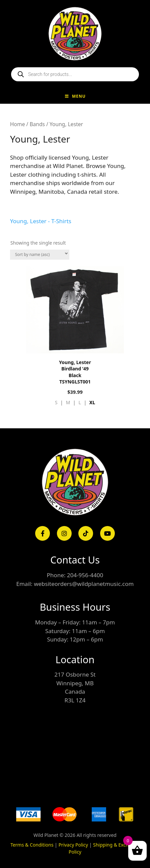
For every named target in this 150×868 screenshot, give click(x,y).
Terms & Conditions (32, 845)
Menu (75, 96)
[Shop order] (40, 255)
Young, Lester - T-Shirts (41, 221)
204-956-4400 (85, 575)
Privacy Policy (73, 845)
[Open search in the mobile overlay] (75, 74)
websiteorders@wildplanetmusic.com (84, 584)
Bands (37, 124)
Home (17, 124)
